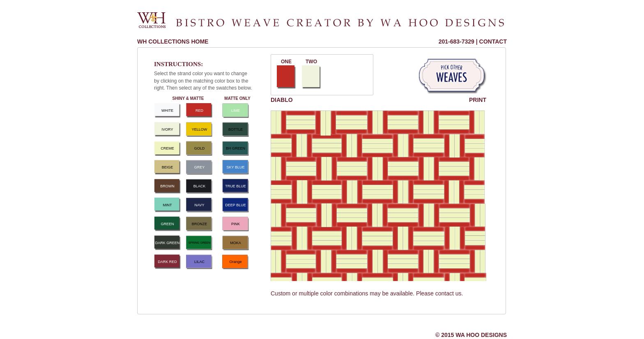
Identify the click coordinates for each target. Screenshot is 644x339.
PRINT (478, 100)
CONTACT (493, 42)
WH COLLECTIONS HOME (173, 42)
